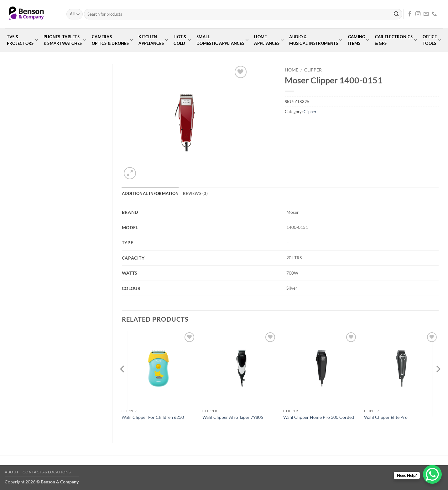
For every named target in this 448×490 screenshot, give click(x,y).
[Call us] (434, 14)
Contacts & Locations (47, 472)
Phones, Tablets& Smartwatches (65, 40)
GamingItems (359, 40)
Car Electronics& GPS (396, 40)
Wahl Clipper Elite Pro (386, 417)
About (12, 472)
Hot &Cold (182, 40)
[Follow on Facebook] (410, 14)
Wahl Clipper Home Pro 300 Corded (319, 417)
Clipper (313, 70)
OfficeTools (432, 40)
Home (292, 70)
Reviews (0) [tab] (195, 193)
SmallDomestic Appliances (222, 40)
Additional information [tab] (150, 193)
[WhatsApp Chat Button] (432, 474)
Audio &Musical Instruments (316, 40)
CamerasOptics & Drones (112, 40)
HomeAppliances (269, 40)
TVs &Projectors (22, 40)
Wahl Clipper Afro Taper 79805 (233, 417)
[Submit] (396, 14)
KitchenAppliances (153, 40)
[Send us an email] (426, 14)
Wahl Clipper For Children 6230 (153, 417)
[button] (130, 173)
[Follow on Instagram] (418, 14)
